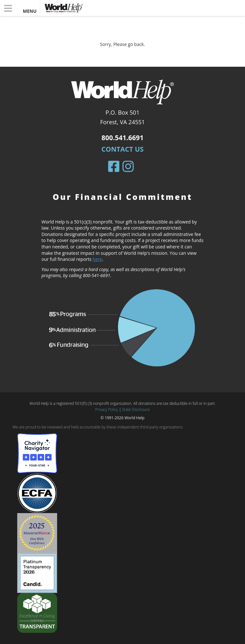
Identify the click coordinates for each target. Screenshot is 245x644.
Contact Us (122, 149)
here (97, 259)
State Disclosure (136, 409)
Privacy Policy (107, 409)
